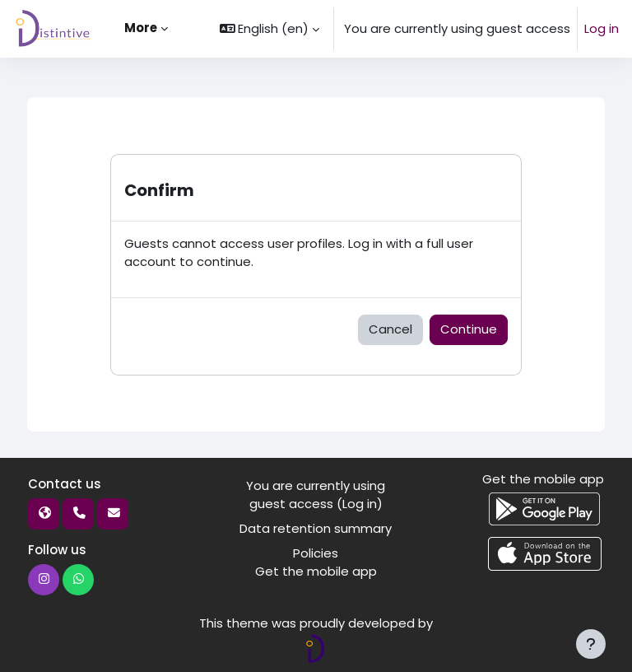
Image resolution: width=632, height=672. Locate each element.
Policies (316, 553)
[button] (270, 29)
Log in (602, 28)
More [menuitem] (141, 28)
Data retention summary (316, 528)
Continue (469, 329)
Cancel (390, 329)
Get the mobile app (316, 571)
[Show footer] (591, 644)
